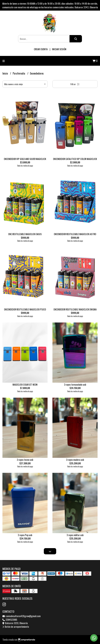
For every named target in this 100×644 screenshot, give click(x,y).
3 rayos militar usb (75, 535)
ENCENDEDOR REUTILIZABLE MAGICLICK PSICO (25, 309)
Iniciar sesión (59, 49)
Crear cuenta (41, 49)
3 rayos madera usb (75, 460)
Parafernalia (19, 73)
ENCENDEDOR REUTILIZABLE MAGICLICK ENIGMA (75, 309)
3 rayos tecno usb (25, 460)
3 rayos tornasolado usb (75, 385)
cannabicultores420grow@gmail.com (21, 616)
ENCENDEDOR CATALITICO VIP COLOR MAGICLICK (75, 159)
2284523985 (10, 620)
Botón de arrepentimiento (16, 627)
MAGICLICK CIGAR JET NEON (25, 385)
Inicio (5, 73)
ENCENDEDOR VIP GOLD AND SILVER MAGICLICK (25, 159)
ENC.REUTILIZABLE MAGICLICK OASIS (25, 234)
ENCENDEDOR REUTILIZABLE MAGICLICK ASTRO (75, 234)
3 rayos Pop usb (25, 535)
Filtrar (75, 84)
